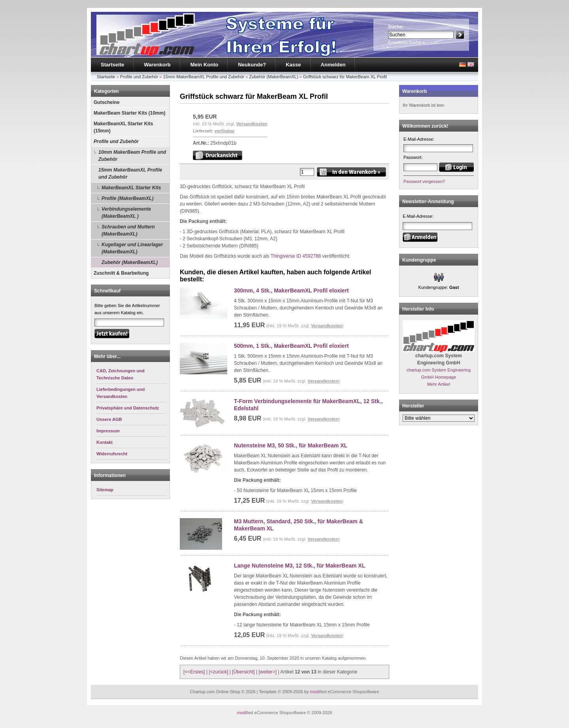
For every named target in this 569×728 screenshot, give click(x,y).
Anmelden (333, 65)
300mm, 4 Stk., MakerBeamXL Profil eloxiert (291, 290)
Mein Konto (204, 65)
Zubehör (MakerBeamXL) (273, 77)
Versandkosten (252, 124)
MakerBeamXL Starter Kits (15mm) (123, 127)
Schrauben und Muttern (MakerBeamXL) (128, 230)
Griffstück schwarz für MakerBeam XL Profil (345, 77)
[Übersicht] (243, 672)
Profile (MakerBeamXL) (127, 198)
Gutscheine (106, 102)
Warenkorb (157, 65)
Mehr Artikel (439, 384)
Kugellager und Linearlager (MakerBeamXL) (132, 248)
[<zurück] (219, 672)
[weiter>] (268, 672)
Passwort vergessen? (424, 181)
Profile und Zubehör (139, 77)
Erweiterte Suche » (406, 42)
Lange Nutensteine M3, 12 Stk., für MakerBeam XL (300, 566)
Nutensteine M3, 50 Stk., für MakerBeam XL (291, 445)
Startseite (112, 65)
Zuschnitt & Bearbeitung (121, 273)
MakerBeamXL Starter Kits (131, 188)
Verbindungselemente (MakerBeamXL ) (126, 213)
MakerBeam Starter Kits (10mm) (129, 113)
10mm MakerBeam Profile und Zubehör (132, 156)
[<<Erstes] (194, 672)
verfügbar (225, 131)
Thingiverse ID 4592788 (296, 256)
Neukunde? (252, 65)
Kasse (293, 65)
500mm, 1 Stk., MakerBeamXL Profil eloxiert (291, 346)
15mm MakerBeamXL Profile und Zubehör (204, 77)
